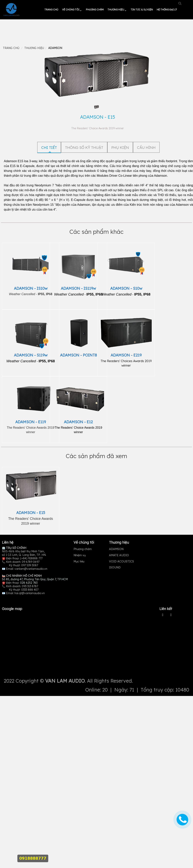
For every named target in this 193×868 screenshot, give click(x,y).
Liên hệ (8, 542)
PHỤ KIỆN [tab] (120, 147)
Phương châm (95, 10)
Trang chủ (51, 10)
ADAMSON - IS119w (78, 288)
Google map (12, 609)
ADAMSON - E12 (78, 422)
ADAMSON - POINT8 (78, 355)
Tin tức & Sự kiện (142, 10)
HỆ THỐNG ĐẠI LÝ (167, 10)
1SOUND (115, 567)
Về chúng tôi (71, 10)
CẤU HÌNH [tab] (146, 147)
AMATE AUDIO (119, 555)
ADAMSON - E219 (126, 355)
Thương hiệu (116, 10)
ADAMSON (116, 549)
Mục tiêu (79, 561)
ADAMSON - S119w (31, 355)
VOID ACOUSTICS (121, 561)
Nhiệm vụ (80, 555)
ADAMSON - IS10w (31, 288)
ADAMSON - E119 (31, 422)
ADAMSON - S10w (126, 288)
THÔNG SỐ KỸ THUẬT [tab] (84, 147)
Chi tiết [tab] (49, 147)
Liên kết (166, 609)
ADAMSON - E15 (31, 513)
